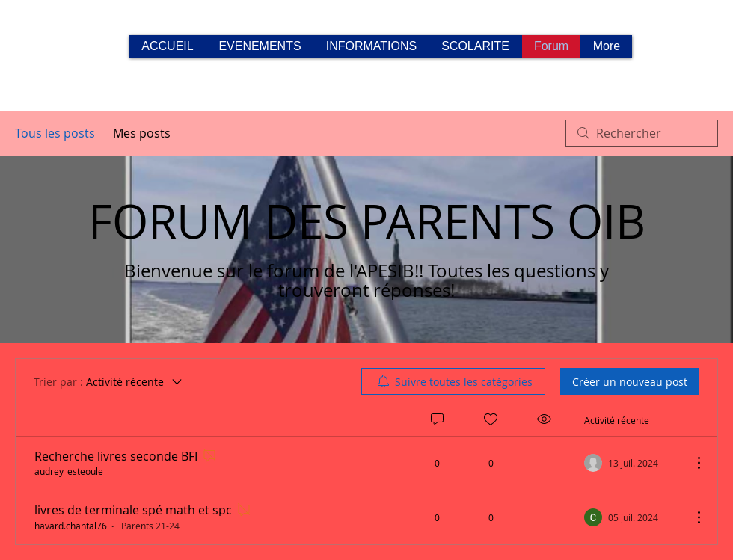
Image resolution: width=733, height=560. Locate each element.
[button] (371, 46)
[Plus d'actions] (691, 463)
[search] (642, 133)
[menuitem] (453, 381)
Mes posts (142, 133)
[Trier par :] (109, 381)
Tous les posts (55, 133)
